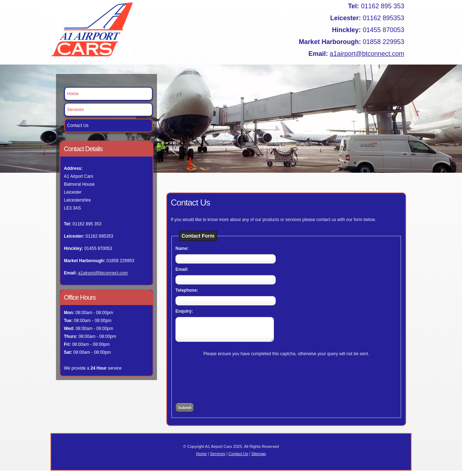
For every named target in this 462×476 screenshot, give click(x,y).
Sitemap (258, 459)
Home (73, 94)
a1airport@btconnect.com (367, 54)
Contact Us (78, 125)
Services (75, 110)
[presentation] (286, 381)
